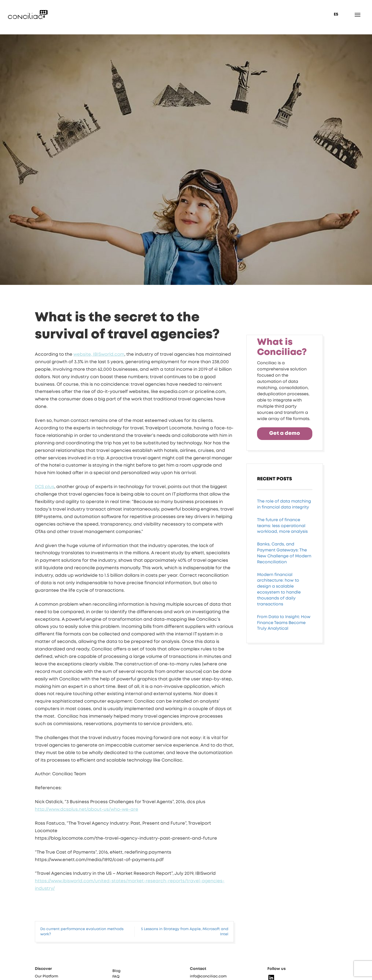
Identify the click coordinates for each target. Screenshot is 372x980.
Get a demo (285, 433)
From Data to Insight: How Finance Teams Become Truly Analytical (284, 623)
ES (336, 14)
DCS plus (45, 487)
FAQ (116, 977)
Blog (116, 971)
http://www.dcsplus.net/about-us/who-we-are (87, 810)
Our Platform (47, 976)
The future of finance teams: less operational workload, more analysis (282, 526)
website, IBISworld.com (99, 355)
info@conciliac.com (208, 976)
